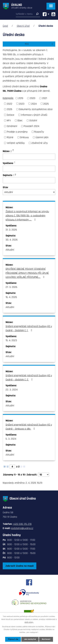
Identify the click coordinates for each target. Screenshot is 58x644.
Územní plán (42, 137)
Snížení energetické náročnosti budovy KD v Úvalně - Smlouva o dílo (29, 427)
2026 (10, 109)
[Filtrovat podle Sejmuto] (29, 180)
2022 (10, 104)
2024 (34, 104)
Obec (20, 120)
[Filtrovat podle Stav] (29, 192)
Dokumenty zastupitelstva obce (36, 109)
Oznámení (12, 126)
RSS (39, 44)
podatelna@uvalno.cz (22, 528)
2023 (22, 104)
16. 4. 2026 (11, 297)
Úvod (5, 26)
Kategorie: (8, 98)
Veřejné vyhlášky (16, 143)
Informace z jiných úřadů (34, 115)
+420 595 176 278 (22, 524)
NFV (9, 120)
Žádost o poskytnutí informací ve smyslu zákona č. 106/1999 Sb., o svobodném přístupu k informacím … (27, 216)
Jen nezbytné (30, 639)
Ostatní (33, 120)
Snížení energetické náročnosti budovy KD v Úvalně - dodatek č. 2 (29, 378)
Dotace (11, 115)
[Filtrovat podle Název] (29, 157)
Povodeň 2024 (31, 126)
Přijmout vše (13, 639)
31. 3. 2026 (11, 230)
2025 (46, 104)
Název (7, 151)
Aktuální (10, 250)
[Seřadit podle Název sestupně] (13, 151)
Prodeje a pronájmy (17, 132)
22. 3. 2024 (12, 390)
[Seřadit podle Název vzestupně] (13, 150)
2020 (33, 98)
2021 (45, 98)
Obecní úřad (23, 26)
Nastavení (46, 639)
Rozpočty (39, 132)
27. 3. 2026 (11, 287)
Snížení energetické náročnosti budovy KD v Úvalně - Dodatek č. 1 (29, 328)
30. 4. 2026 (12, 240)
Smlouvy (24, 137)
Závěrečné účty (40, 143)
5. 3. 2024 (11, 439)
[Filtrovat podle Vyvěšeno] (29, 169)
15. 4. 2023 (11, 340)
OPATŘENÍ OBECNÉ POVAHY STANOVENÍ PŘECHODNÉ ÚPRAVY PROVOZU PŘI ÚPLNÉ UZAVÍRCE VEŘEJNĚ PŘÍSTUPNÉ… (27, 273)
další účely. (29, 622)
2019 (21, 98)
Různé (10, 137)
